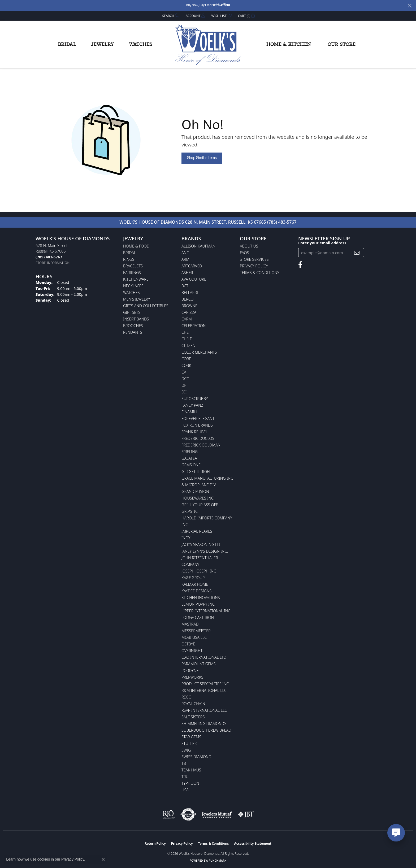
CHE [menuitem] (185, 332)
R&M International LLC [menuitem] (204, 690)
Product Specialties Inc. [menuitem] (206, 684)
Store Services (254, 259)
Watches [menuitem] (131, 292)
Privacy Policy (254, 266)
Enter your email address (322, 243)
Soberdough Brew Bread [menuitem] (206, 730)
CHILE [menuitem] (187, 339)
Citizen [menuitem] (188, 346)
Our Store (342, 45)
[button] (170, 16)
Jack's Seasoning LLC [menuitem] (201, 544)
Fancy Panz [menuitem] (192, 405)
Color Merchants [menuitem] (199, 352)
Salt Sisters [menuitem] (193, 717)
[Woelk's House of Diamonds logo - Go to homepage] (208, 45)
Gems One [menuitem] (191, 465)
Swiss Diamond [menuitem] (196, 757)
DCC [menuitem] (185, 379)
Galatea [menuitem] (189, 458)
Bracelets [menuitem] (133, 266)
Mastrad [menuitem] (190, 624)
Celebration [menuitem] (194, 326)
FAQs (244, 253)
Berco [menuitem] (187, 299)
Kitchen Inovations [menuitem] (201, 598)
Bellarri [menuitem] (190, 292)
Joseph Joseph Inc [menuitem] (199, 571)
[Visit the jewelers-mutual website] (217, 814)
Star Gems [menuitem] (191, 737)
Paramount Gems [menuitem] (198, 664)
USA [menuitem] (185, 790)
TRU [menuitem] (185, 777)
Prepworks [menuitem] (192, 677)
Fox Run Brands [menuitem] (197, 425)
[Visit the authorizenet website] (188, 814)
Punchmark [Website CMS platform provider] (218, 861)
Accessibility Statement (253, 843)
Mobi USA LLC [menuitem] (194, 637)
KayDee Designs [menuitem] (196, 591)
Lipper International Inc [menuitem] (206, 611)
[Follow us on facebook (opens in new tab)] (300, 265)
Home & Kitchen (289, 45)
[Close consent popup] (103, 860)
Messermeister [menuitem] (196, 631)
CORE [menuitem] (186, 359)
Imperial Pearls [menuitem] (197, 531)
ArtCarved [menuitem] (192, 266)
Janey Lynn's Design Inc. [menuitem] (205, 551)
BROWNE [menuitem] (189, 306)
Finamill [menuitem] (190, 412)
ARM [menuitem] (185, 259)
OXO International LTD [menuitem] (204, 657)
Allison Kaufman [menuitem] (198, 246)
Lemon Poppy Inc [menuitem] (198, 604)
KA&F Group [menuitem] (193, 578)
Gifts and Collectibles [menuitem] (146, 306)
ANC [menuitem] (185, 253)
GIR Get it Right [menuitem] (197, 472)
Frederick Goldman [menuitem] (201, 445)
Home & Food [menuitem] (136, 246)
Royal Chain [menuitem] (193, 704)
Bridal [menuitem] (129, 253)
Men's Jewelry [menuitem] (137, 299)
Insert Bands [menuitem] (136, 319)
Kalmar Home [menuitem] (195, 584)
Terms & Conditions (260, 273)
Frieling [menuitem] (190, 452)
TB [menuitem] (184, 763)
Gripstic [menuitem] (190, 511)
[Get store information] (53, 263)
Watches (141, 45)
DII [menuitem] (184, 392)
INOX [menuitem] (186, 538)
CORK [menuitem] (186, 365)
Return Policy (155, 843)
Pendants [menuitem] (133, 332)
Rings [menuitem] (129, 259)
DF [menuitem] (184, 385)
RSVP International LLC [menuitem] (204, 710)
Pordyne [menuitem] (190, 670)
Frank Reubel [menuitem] (195, 432)
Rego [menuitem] (187, 697)
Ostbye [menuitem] (188, 644)
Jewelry (103, 45)
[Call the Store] (49, 257)
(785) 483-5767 (282, 222)
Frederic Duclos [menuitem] (198, 438)
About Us (249, 246)
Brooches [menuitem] (133, 326)
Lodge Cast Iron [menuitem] (198, 617)
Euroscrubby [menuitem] (195, 399)
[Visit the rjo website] (168, 814)
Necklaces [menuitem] (133, 286)
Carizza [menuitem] (189, 312)
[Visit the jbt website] (246, 814)
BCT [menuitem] (185, 286)
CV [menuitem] (184, 372)
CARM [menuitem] (187, 319)
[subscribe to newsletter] (357, 253)
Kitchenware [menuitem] (136, 279)
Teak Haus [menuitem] (191, 770)
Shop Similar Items (202, 158)
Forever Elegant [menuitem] (198, 418)
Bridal (67, 45)
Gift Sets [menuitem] (132, 312)
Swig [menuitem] (186, 750)
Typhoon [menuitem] (190, 783)
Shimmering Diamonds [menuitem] (204, 724)
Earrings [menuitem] (132, 273)
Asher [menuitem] (187, 273)
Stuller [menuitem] (189, 743)
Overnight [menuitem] (192, 651)
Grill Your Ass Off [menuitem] (200, 505)
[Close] (409, 6)
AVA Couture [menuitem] (194, 279)
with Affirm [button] (222, 5)
